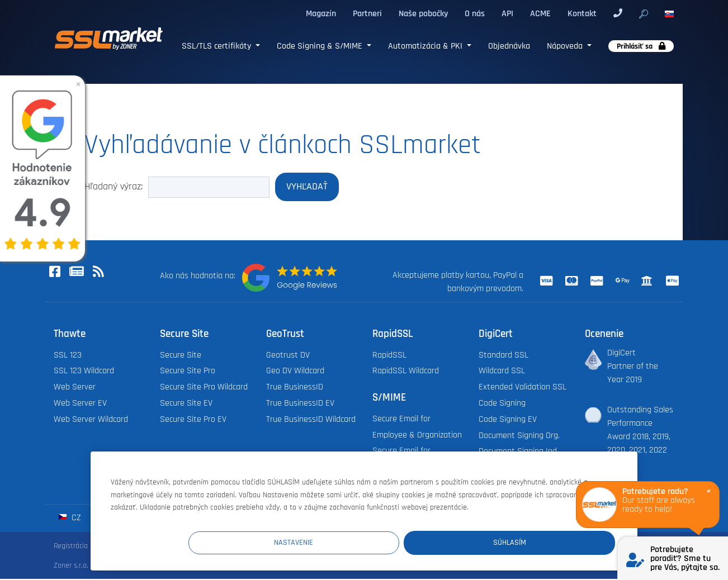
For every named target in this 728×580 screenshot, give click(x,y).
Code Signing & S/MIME (321, 46)
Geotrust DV (288, 356)
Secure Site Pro (188, 372)
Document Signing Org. (519, 437)
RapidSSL (389, 356)
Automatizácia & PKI (426, 46)
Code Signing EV (508, 420)
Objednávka (509, 46)
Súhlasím (548, 542)
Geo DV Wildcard (295, 372)
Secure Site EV (186, 404)
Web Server (75, 388)
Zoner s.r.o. (71, 567)
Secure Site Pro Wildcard (204, 388)
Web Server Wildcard (91, 420)
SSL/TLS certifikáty (218, 46)
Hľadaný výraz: (114, 187)
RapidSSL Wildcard (406, 372)
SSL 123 (68, 356)
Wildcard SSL (502, 372)
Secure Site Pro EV (193, 420)
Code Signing (502, 404)
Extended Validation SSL (523, 388)
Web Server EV (80, 404)
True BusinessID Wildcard (311, 420)
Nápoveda (566, 46)
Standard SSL (504, 356)
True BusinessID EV (300, 404)
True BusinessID (295, 388)
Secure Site (181, 356)
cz (70, 519)
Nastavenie (409, 542)
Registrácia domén (83, 547)
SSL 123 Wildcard (84, 372)
